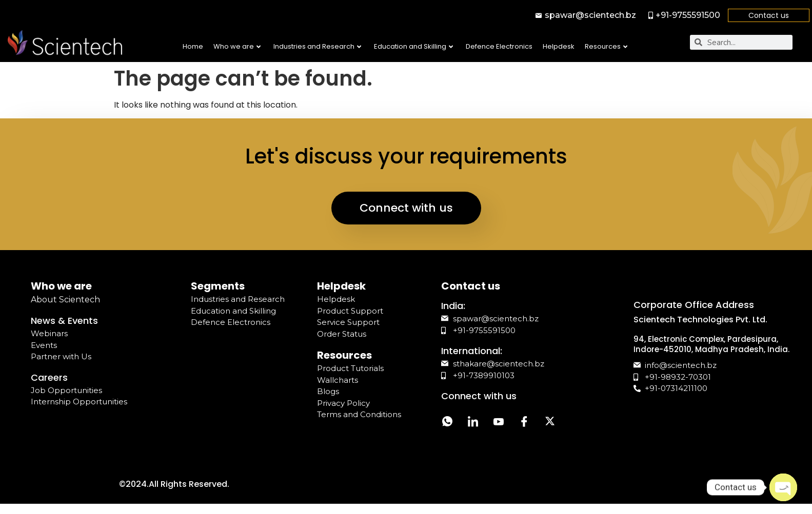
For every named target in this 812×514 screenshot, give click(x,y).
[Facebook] (524, 423)
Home (193, 46)
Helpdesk (559, 46)
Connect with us (406, 208)
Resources (606, 46)
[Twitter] (550, 423)
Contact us (769, 15)
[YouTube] (499, 423)
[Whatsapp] (447, 423)
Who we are (237, 46)
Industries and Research (317, 46)
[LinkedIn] (473, 423)
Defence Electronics (499, 46)
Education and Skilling (413, 46)
